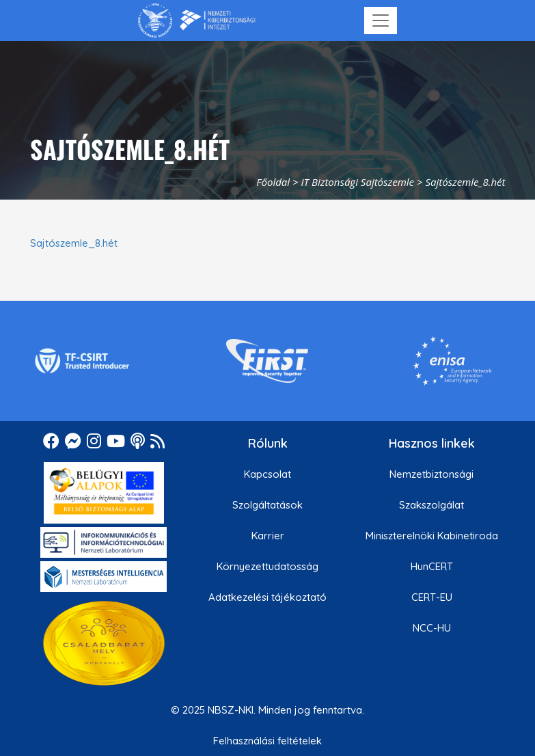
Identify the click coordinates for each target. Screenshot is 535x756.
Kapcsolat (267, 474)
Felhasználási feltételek (267, 741)
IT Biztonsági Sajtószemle (358, 182)
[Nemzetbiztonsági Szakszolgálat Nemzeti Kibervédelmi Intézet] (196, 21)
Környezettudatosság (267, 566)
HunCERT (432, 566)
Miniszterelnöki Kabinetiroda (432, 536)
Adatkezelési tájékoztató (267, 597)
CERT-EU (432, 597)
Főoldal (273, 182)
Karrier (268, 536)
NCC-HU (432, 628)
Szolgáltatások (267, 505)
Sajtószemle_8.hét (74, 243)
